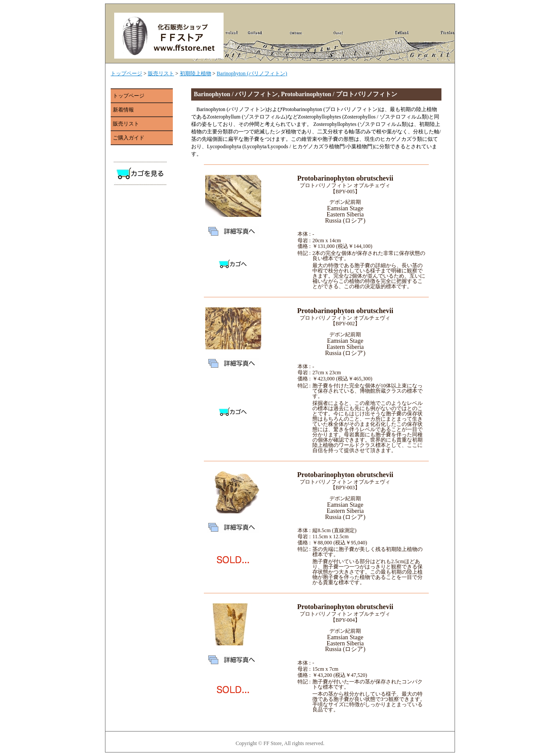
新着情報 (123, 110)
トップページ (126, 73)
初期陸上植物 (196, 73)
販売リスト (161, 73)
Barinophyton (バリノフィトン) (252, 73)
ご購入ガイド (129, 138)
